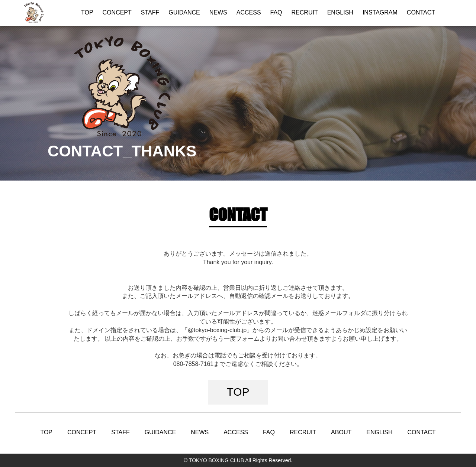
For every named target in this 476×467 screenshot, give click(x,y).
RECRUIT (305, 12)
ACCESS (249, 12)
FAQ (276, 12)
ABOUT (341, 432)
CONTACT (421, 12)
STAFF (150, 12)
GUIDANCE (184, 12)
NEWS (218, 12)
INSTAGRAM (380, 12)
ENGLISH (340, 12)
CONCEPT (117, 12)
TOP (87, 12)
